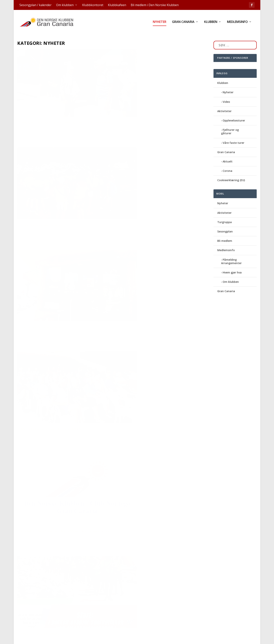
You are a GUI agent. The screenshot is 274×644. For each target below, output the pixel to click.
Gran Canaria (183, 23)
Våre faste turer (233, 138)
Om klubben (65, 5)
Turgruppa (225, 217)
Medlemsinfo (237, 23)
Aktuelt (228, 157)
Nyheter (160, 23)
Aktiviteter (224, 106)
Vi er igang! (128, 455)
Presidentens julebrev (137, 545)
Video (226, 97)
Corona (227, 166)
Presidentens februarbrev (140, 106)
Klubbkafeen (117, 5)
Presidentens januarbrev (139, 286)
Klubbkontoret (93, 5)
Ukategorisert (90, 570)
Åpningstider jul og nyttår (43, 565)
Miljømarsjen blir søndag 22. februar (149, 376)
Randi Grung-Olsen (34, 116)
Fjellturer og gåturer (230, 127)
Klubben (211, 23)
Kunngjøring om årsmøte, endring (49, 385)
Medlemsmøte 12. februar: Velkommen (149, 196)
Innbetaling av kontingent (43, 475)
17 (196, 597)
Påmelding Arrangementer (231, 257)
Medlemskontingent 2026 (41, 200)
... (188, 597)
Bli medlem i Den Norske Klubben (155, 5)
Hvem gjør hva (232, 268)
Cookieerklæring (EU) (231, 175)
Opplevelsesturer (234, 116)
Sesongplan (225, 227)
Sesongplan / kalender (35, 5)
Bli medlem (225, 236)
